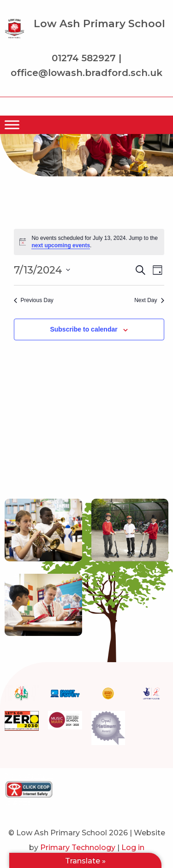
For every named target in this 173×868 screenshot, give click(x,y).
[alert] (89, 242)
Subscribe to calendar (84, 329)
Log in (133, 848)
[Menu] (12, 125)
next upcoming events (61, 245)
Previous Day (34, 300)
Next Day (149, 300)
